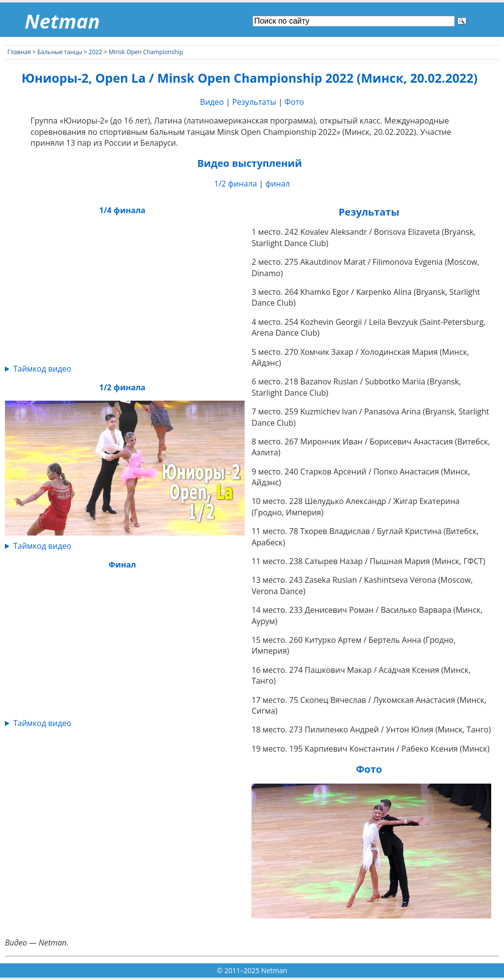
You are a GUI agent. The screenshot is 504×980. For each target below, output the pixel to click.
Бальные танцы (60, 52)
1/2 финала (236, 184)
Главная (19, 52)
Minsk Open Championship (146, 52)
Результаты (254, 102)
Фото (294, 102)
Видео (212, 102)
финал (278, 184)
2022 (95, 52)
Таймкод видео (42, 369)
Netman (62, 21)
